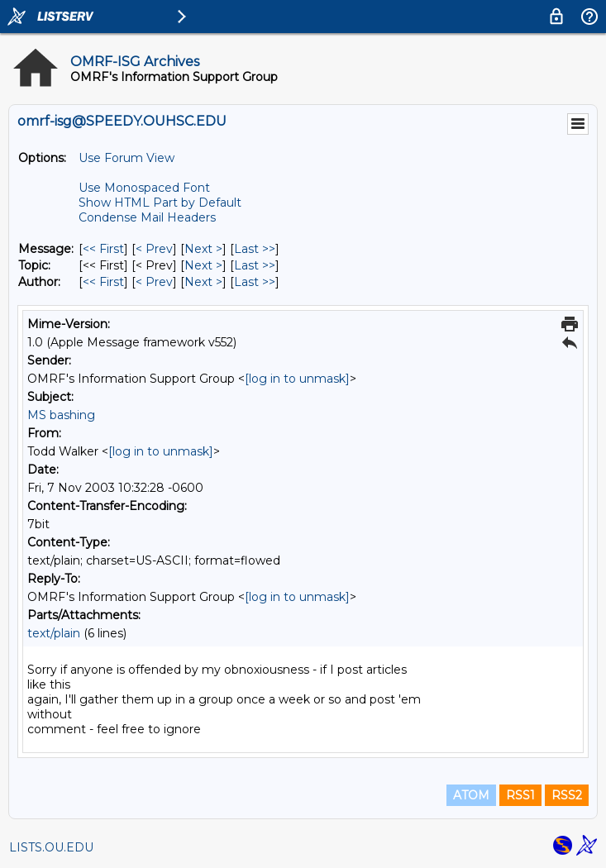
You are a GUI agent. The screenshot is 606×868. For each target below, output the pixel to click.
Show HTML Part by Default (160, 203)
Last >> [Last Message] (255, 249)
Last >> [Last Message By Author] (255, 282)
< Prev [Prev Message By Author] (154, 282)
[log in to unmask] (297, 379)
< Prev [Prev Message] (154, 249)
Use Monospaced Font (144, 188)
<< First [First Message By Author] (103, 282)
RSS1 (520, 795)
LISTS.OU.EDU (51, 847)
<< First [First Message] (103, 249)
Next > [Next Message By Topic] (203, 265)
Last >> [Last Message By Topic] (255, 265)
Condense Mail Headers (147, 217)
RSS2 (567, 795)
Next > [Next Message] (203, 249)
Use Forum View (126, 158)
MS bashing (61, 415)
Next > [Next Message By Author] (203, 282)
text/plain (54, 633)
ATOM (471, 795)
